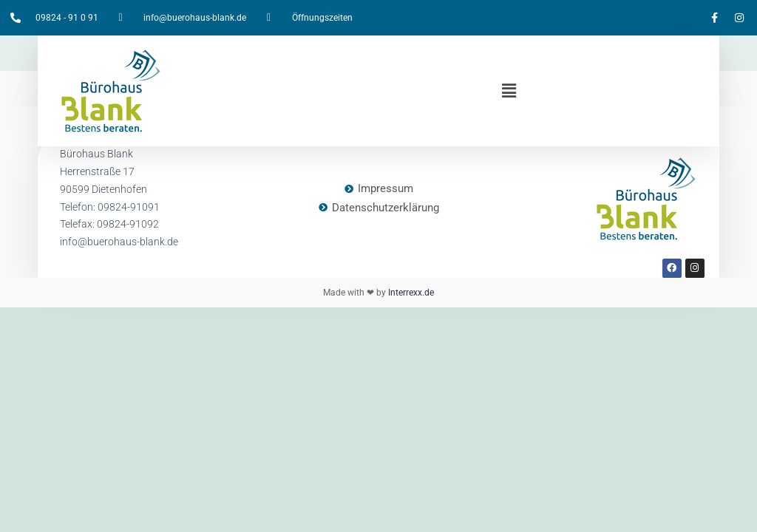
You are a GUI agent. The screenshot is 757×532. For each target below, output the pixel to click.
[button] (509, 91)
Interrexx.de (410, 293)
